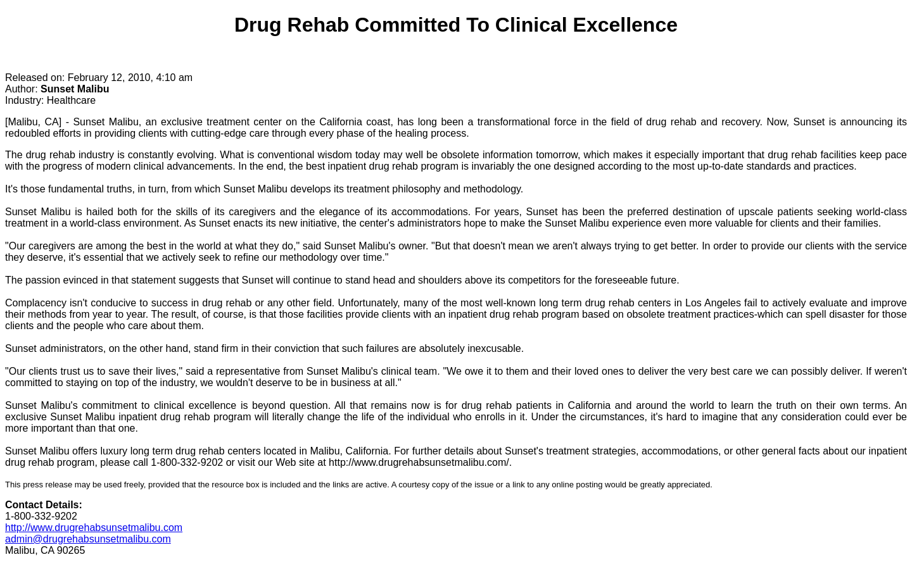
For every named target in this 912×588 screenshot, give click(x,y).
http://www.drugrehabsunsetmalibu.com (94, 528)
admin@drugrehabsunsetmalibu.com (88, 539)
